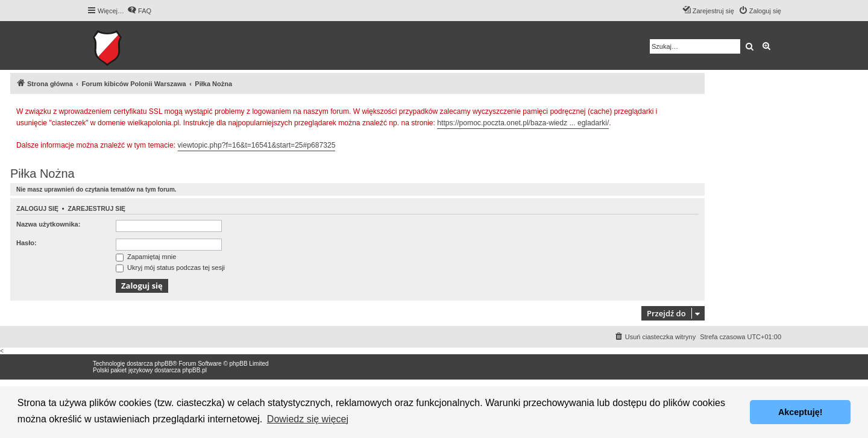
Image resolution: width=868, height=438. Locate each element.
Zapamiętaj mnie (146, 257)
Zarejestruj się (96, 208)
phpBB (163, 364)
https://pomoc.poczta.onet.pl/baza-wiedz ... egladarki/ (523, 123)
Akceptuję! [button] (800, 412)
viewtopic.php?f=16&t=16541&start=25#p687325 (257, 145)
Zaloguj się (37, 208)
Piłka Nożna (42, 174)
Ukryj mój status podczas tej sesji (170, 267)
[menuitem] (139, 11)
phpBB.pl (194, 370)
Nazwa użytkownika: (48, 224)
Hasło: (27, 243)
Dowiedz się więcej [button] (308, 419)
